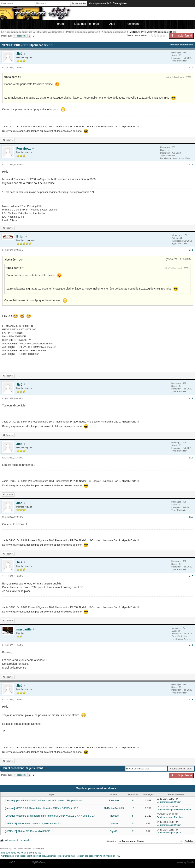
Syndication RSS (112, 856)
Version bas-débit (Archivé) (90, 856)
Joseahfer (191, 862)
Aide (112, 24)
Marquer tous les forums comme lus (21, 853)
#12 (191, 164)
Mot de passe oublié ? (100, 3)
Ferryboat (24, 149)
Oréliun (177, 802)
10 (133, 808)
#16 (191, 517)
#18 (191, 645)
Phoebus (114, 816)
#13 (191, 250)
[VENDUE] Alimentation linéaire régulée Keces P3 (33, 823)
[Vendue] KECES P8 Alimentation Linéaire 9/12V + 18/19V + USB (42, 808)
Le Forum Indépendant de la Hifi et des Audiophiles (32, 32)
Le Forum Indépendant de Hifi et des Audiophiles (33, 856)
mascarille (24, 629)
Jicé (19, 54)
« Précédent (20, 36)
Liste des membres (87, 24)
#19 (191, 699)
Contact (5, 856)
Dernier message (165, 802)
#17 (191, 576)
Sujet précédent (13, 768)
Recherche (133, 24)
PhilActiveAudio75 (114, 808)
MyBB (12, 862)
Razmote (114, 800)
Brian (20, 236)
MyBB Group (39, 862)
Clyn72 (114, 831)
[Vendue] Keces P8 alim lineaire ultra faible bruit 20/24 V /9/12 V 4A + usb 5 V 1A (50, 816)
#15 (191, 458)
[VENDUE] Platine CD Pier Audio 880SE (28, 831)
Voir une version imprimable (18, 840)
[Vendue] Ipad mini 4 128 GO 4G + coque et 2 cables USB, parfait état (44, 800)
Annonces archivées (114, 32)
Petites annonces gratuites (82, 32)
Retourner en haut (67, 856)
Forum (60, 24)
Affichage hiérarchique (181, 45)
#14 (191, 398)
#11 (191, 67)
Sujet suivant (34, 768)
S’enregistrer (120, 3)
